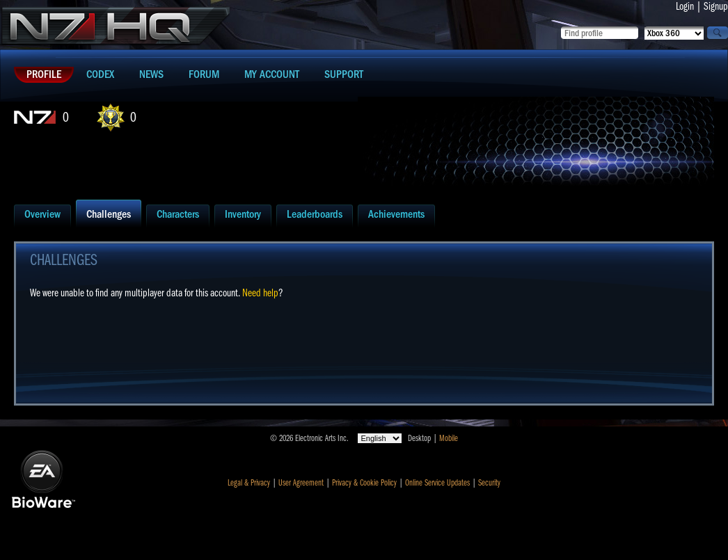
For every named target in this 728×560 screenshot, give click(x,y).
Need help (260, 293)
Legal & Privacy (249, 483)
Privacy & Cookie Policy (364, 483)
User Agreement (301, 483)
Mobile (449, 438)
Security (489, 483)
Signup (716, 6)
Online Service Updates (437, 483)
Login (685, 6)
